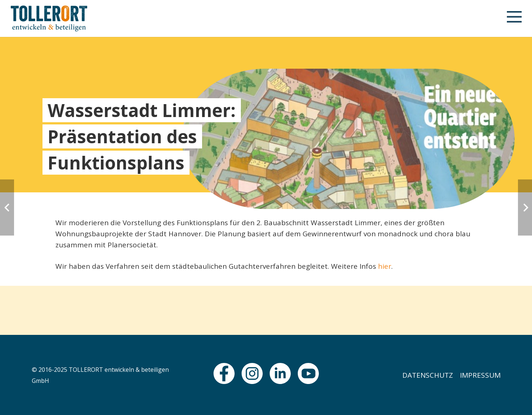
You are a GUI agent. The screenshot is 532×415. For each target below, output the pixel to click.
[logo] (49, 18)
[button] (514, 18)
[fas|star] (224, 373)
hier (385, 266)
